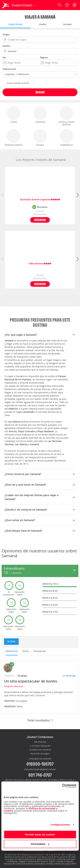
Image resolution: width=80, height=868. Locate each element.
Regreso (44, 57)
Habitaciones (9, 69)
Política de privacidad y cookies (31, 810)
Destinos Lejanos (14, 138)
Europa (40, 138)
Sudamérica (66, 138)
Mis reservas (40, 742)
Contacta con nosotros (40, 750)
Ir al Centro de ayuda (40, 746)
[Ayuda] (67, 5)
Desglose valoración (15, 686)
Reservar (40, 220)
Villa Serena (40, 264)
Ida (4, 57)
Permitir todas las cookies (40, 835)
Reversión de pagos (40, 754)
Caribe (14, 115)
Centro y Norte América (66, 116)
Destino (6, 46)
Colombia (40, 115)
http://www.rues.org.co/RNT (63, 864)
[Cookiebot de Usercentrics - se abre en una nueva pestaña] (62, 786)
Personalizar (40, 844)
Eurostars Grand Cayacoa (40, 200)
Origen (6, 34)
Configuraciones (60, 825)
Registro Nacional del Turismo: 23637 (37, 861)
